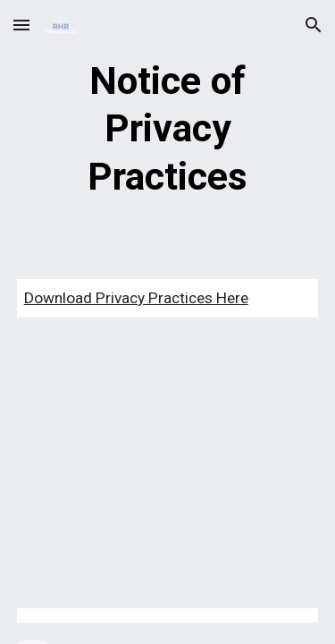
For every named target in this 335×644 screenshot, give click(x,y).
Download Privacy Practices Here (136, 298)
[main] (168, 129)
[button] (21, 25)
